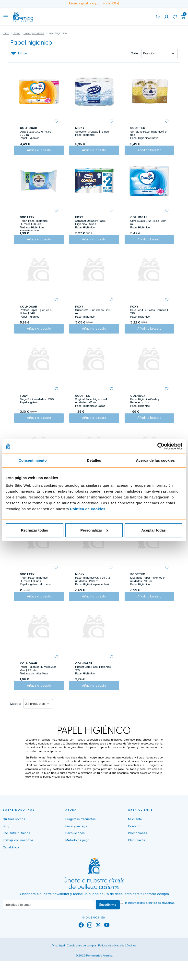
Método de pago (77, 865)
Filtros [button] (19, 54)
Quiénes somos (14, 844)
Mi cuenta (135, 844)
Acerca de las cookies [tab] (155, 460)
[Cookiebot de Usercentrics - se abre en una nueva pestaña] (161, 446)
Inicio (6, 33)
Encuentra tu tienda (16, 858)
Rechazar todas (34, 530)
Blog (6, 851)
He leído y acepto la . (149, 928)
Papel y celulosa (34, 33)
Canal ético (11, 873)
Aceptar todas (153, 530)
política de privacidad (161, 928)
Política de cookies (88, 509)
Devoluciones (75, 858)
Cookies (132, 971)
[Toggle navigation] (6, 17)
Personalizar (94, 530)
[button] (183, 17)
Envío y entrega (76, 851)
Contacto (135, 851)
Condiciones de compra (82, 971)
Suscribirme (108, 930)
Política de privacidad (111, 971)
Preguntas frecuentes (81, 844)
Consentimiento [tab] (33, 460)
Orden (135, 54)
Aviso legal (58, 971)
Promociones (138, 858)
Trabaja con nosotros (18, 865)
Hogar (16, 33)
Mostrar (16, 729)
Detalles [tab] (94, 460)
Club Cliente (137, 865)
